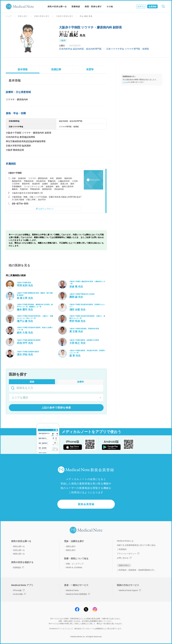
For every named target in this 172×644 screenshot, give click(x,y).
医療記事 (56, 69)
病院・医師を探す (93, 7)
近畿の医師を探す (42, 16)
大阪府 (63, 40)
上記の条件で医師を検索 (56, 408)
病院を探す (71, 546)
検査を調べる (19, 554)
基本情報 (23, 69)
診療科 (81, 382)
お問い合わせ (124, 558)
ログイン (141, 7)
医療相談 (76, 7)
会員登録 (152, 7)
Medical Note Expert (130, 590)
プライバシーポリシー (128, 554)
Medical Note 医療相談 (78, 594)
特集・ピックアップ (75, 564)
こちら (125, 82)
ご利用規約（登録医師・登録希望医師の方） (136, 570)
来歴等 (90, 69)
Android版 (19, 594)
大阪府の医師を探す (65, 16)
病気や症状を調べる (57, 7)
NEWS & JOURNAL (74, 567)
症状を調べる (19, 550)
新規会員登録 (86, 504)
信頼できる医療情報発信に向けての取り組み (136, 545)
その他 (110, 7)
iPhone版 (19, 590)
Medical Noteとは (125, 541)
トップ (9, 16)
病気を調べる (19, 546)
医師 (32, 382)
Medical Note (72, 590)
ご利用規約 (122, 549)
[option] (28, 39)
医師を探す (23, 16)
